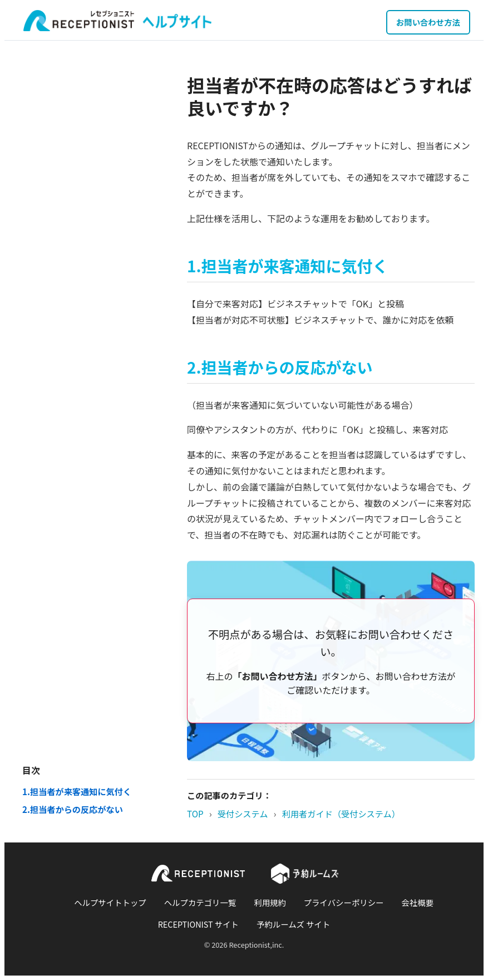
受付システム (243, 814)
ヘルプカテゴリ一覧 (200, 902)
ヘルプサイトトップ (110, 902)
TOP (195, 814)
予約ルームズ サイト (293, 924)
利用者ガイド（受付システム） (341, 814)
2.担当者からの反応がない (73, 809)
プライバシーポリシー (344, 902)
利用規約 (270, 902)
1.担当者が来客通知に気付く (77, 791)
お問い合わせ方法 (428, 22)
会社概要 (417, 902)
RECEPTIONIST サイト (198, 924)
